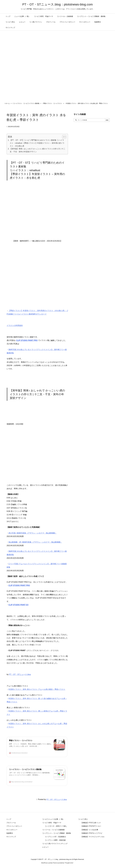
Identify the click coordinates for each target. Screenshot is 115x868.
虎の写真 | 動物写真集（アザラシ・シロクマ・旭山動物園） (33, 533)
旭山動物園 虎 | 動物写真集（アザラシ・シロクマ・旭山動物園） (35, 542)
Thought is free (69, 863)
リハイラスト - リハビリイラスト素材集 (26, 103)
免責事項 (10, 833)
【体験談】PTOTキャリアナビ (92, 833)
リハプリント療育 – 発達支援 (55, 840)
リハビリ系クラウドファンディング (55, 844)
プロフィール (11, 823)
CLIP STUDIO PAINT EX (18, 605)
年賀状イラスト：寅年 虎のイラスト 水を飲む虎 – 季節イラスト (87, 103)
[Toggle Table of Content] (63, 137)
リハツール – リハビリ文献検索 (53, 830)
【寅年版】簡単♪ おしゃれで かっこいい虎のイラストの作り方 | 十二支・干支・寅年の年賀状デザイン (38, 150)
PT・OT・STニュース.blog (20, 674)
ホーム (8, 103)
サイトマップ (11, 837)
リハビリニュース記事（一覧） (53, 819)
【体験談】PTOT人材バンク (91, 823)
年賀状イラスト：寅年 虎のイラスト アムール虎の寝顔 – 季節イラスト (37, 689)
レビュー (45, 847)
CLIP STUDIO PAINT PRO (27, 340)
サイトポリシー (12, 830)
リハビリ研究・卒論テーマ (52, 823)
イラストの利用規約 (15, 325)
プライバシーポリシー (14, 826)
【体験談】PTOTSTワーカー (91, 826)
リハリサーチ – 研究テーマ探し (56, 826)
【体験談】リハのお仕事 (90, 830)
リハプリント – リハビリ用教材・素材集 (57, 833)
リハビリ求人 (83, 819)
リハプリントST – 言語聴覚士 (55, 837)
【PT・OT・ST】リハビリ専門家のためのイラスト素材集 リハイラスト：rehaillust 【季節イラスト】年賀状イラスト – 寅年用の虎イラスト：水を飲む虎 (37, 143)
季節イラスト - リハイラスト (53, 103)
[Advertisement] (37, 212)
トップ (9, 819)
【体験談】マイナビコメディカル (93, 837)
